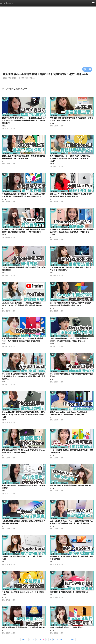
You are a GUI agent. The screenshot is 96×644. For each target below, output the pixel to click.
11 (66, 640)
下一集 (87, 69)
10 (61, 640)
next (73, 640)
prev (23, 640)
